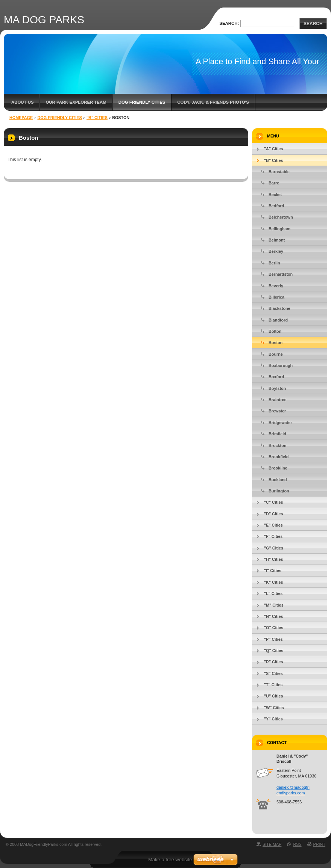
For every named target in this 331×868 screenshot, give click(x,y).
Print (319, 844)
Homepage (21, 118)
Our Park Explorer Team (76, 102)
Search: (229, 23)
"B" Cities (97, 118)
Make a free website (170, 860)
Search (313, 24)
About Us (22, 102)
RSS (297, 844)
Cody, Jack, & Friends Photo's (213, 102)
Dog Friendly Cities (142, 102)
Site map (272, 844)
